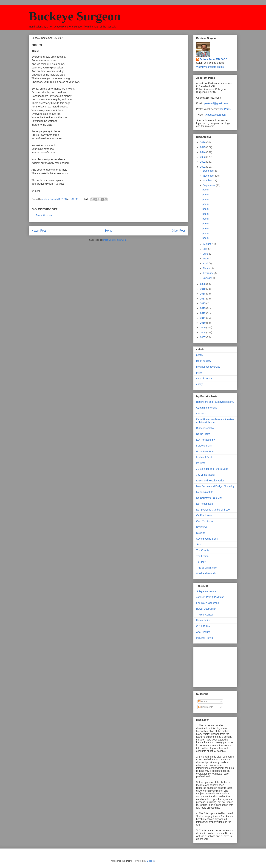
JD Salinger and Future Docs (212, 469)
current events (204, 378)
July (206, 249)
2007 (203, 337)
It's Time (201, 463)
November (209, 176)
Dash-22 (201, 414)
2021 (203, 167)
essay (199, 384)
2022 (203, 162)
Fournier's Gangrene (208, 603)
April (206, 264)
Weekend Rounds (206, 573)
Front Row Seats (205, 451)
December (209, 171)
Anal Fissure (203, 632)
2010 (203, 323)
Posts (203, 701)
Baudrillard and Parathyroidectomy (215, 402)
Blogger (150, 861)
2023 (203, 157)
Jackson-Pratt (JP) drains (210, 597)
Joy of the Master (206, 475)
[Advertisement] (214, 666)
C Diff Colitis (203, 626)
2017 (203, 299)
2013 (203, 308)
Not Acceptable (205, 504)
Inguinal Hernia (205, 638)
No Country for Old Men (209, 498)
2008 (203, 332)
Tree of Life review (206, 568)
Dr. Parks (225, 109)
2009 (203, 328)
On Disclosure (204, 515)
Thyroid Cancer (205, 615)
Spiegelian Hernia (206, 591)
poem (206, 190)
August (207, 244)
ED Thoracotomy (206, 440)
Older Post (178, 231)
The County (203, 550)
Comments (206, 707)
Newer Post (39, 231)
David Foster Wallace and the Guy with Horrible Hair (215, 421)
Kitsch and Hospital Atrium (211, 481)
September (209, 185)
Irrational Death (205, 457)
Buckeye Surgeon (75, 16)
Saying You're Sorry (207, 539)
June (206, 254)
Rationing (201, 527)
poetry (200, 355)
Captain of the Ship (207, 408)
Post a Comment (45, 215)
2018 (203, 294)
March (207, 268)
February (208, 273)
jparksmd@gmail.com (216, 103)
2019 (203, 289)
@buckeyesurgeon (215, 115)
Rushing (201, 533)
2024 (203, 152)
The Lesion (202, 556)
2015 (203, 303)
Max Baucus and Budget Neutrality (215, 486)
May (206, 259)
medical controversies (208, 367)
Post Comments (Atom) (115, 240)
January (208, 278)
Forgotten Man (204, 446)
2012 (203, 313)
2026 (203, 142)
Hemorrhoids (203, 620)
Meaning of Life (205, 492)
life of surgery (204, 361)
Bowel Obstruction (206, 609)
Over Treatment (205, 521)
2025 (203, 147)
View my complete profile (210, 67)
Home (109, 231)
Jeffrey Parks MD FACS (213, 59)
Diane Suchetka (205, 428)
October (208, 181)
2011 (203, 318)
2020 (203, 284)
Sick (199, 544)
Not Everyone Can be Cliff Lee (213, 510)
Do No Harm (203, 434)
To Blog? (201, 562)
